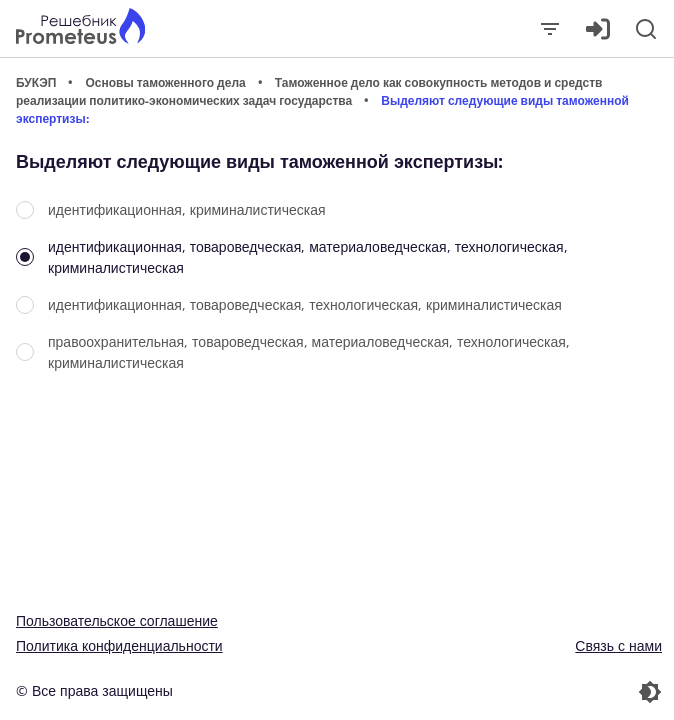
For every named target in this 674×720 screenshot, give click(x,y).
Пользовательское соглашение (117, 620)
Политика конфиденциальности (119, 645)
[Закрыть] (550, 29)
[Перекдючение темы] (501, 692)
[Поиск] (646, 29)
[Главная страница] (80, 28)
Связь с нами (618, 645)
